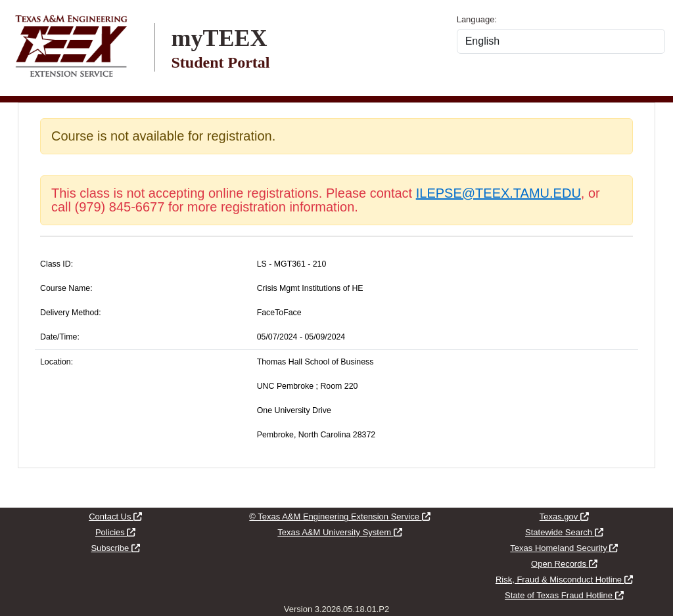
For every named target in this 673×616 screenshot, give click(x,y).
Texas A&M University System (339, 532)
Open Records (564, 564)
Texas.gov (564, 517)
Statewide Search (564, 532)
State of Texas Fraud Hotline (564, 595)
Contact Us (115, 517)
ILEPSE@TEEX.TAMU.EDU (499, 193)
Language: (477, 19)
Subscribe (115, 548)
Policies (115, 532)
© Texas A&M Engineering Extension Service (339, 517)
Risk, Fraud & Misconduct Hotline (564, 580)
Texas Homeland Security (564, 548)
